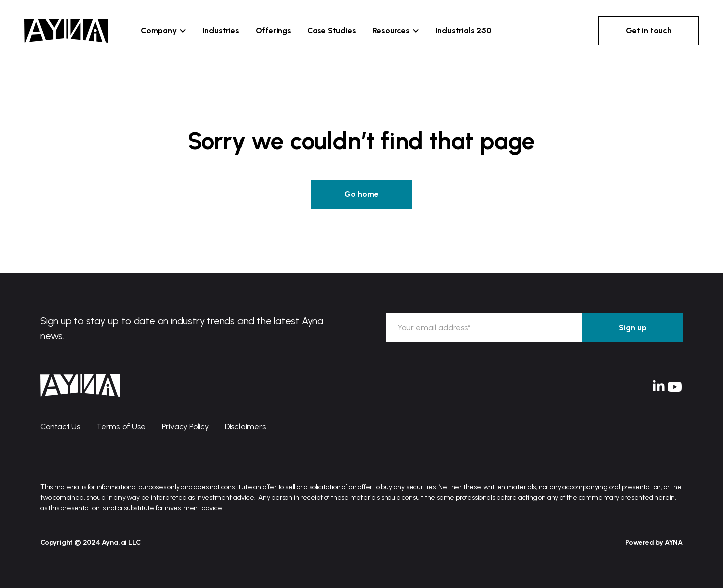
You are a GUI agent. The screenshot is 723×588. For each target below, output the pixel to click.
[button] (164, 31)
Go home (361, 194)
